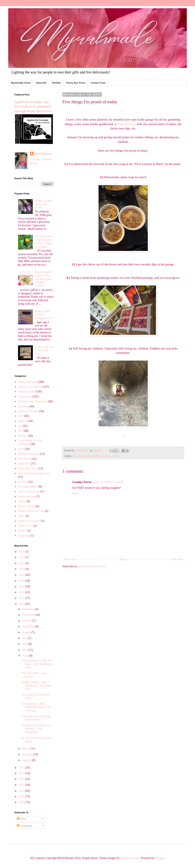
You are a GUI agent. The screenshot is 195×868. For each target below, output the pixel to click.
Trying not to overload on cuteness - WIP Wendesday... (36, 729)
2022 (22, 569)
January (27, 760)
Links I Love (25, 526)
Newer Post (70, 559)
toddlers (116, 456)
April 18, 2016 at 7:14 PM (108, 482)
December (28, 609)
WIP (21, 416)
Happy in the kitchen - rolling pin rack (44, 315)
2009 (22, 802)
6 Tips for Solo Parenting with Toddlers (36, 718)
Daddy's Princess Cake (31, 511)
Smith (21, 516)
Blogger (160, 858)
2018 (22, 592)
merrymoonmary (130, 858)
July (25, 638)
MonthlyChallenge (29, 454)
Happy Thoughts (28, 382)
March (26, 749)
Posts (21, 819)
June (25, 644)
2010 (22, 797)
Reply (76, 493)
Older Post (177, 559)
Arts (75, 456)
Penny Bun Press (76, 83)
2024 (22, 557)
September (29, 626)
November (29, 615)
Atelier (22, 501)
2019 (22, 587)
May (25, 650)
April (26, 656)
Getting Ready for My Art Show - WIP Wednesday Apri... (37, 664)
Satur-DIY (24, 464)
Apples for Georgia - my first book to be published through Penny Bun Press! (33, 107)
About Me (41, 83)
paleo (21, 449)
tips (20, 426)
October (27, 621)
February (28, 754)
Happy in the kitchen (89, 456)
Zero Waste (25, 459)
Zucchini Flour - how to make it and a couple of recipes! (44, 241)
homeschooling (27, 496)
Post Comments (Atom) (92, 566)
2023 (22, 563)
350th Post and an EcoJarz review (43, 204)
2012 (22, 785)
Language (24, 536)
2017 (22, 598)
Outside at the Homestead (33, 401)
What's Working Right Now (34, 473)
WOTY (22, 531)
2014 (22, 773)
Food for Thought (28, 411)
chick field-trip (126, 124)
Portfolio (56, 83)
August (27, 632)
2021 (22, 575)
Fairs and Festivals (29, 491)
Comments (25, 826)
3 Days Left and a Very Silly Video (44, 350)
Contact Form (98, 83)
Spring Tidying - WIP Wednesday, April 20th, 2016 (37, 686)
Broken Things (27, 506)
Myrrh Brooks (43, 154)
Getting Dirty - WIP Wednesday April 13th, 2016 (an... (36, 707)
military (23, 482)
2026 (22, 552)
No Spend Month (28, 487)
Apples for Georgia (29, 521)
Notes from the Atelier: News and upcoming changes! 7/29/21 (44, 279)
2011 (22, 791)
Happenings (25, 396)
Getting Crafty (26, 392)
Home (124, 559)
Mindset (23, 436)
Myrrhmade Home (21, 83)
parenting (106, 456)
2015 (22, 768)
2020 (22, 581)
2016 (22, 604)
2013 (22, 779)
